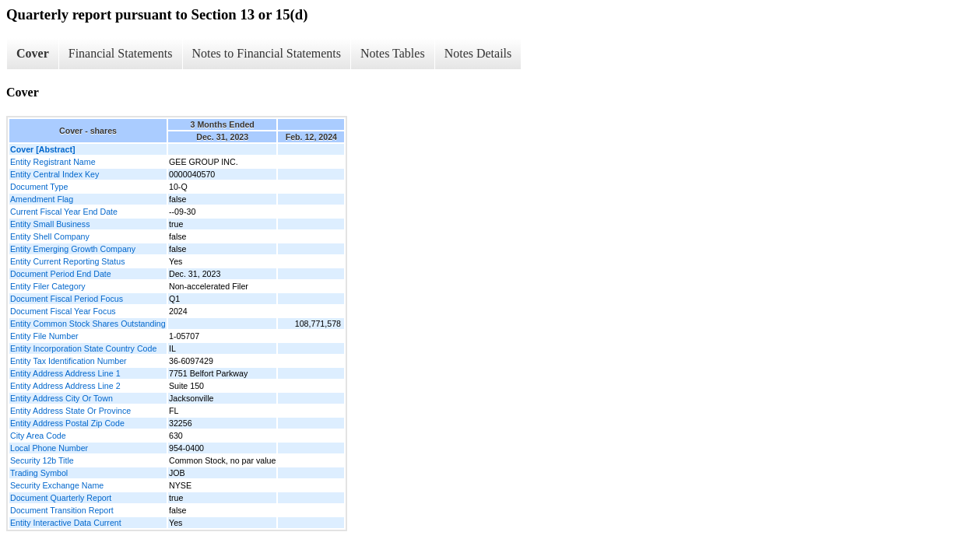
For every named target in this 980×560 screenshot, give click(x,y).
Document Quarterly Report (61, 498)
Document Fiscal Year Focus (63, 311)
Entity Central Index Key (54, 174)
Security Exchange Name (57, 485)
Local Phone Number (49, 448)
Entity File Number (44, 336)
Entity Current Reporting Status (67, 261)
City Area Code (38, 436)
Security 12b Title (42, 460)
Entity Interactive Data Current (66, 523)
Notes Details (478, 53)
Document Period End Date (61, 274)
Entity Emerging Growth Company (73, 249)
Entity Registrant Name (53, 162)
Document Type (39, 187)
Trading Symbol (39, 473)
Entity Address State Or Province (70, 411)
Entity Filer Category (48, 286)
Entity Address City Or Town (61, 398)
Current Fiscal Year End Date (64, 212)
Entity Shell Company (50, 236)
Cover (33, 53)
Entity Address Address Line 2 (65, 386)
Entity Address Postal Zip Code (67, 423)
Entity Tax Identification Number (68, 361)
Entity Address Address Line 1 (65, 373)
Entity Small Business (50, 224)
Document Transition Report (62, 510)
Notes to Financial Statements (267, 53)
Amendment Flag (42, 199)
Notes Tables (393, 53)
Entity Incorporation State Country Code (83, 348)
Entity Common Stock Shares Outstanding (88, 324)
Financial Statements (121, 53)
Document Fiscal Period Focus (67, 299)
